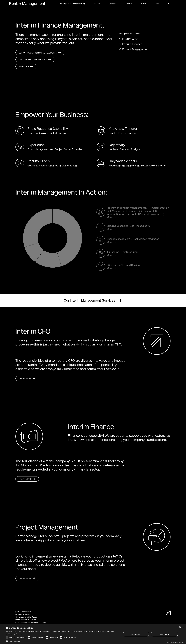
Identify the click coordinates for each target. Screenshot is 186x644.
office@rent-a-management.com (34, 622)
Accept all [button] (136, 634)
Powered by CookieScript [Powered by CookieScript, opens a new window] (176, 643)
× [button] (183, 627)
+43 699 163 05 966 (29, 620)
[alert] (93, 634)
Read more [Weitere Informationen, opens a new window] (20, 634)
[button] (157, 4)
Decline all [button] (164, 634)
